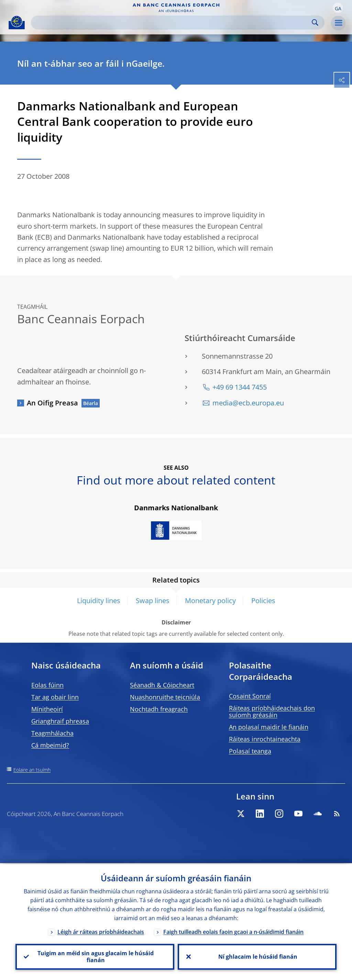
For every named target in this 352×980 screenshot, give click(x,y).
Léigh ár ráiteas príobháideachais (101, 931)
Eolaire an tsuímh (32, 770)
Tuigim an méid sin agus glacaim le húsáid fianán (95, 956)
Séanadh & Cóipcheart (162, 685)
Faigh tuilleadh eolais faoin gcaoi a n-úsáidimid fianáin (233, 931)
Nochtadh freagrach (159, 709)
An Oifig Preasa (52, 403)
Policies (263, 601)
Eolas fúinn (47, 685)
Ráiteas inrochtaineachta (265, 739)
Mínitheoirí (47, 709)
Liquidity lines (99, 601)
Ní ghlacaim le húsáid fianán (257, 956)
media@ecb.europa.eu (248, 403)
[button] (338, 8)
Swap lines (153, 601)
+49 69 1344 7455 (240, 387)
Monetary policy (210, 601)
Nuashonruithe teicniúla (165, 697)
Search (315, 23)
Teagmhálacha (52, 733)
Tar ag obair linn (55, 697)
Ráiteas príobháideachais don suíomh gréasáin (272, 711)
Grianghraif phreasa (60, 721)
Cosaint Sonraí (250, 696)
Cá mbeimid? (50, 745)
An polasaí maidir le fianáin (269, 727)
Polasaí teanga (250, 751)
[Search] (172, 23)
